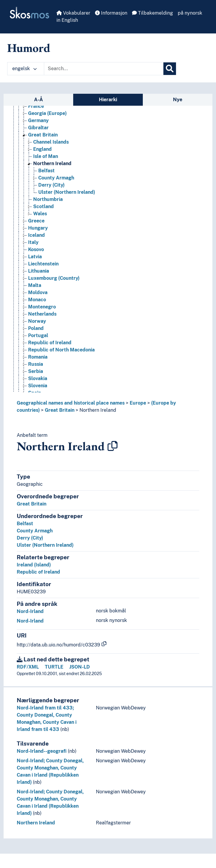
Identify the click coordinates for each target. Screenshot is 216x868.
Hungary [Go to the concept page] (38, 228)
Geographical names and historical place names (71, 403)
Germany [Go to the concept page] (38, 120)
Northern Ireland (98, 410)
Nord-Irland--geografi (42, 751)
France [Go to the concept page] (36, 106)
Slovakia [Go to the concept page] (38, 378)
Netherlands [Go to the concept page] (42, 314)
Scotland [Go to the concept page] (43, 206)
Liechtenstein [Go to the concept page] (43, 264)
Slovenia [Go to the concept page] (38, 386)
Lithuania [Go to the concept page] (39, 271)
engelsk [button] (24, 69)
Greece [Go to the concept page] (36, 221)
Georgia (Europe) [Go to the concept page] (47, 113)
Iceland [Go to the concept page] (36, 235)
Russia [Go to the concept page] (36, 364)
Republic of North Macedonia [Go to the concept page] (61, 350)
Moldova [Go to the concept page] (38, 292)
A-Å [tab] (39, 100)
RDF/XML (28, 667)
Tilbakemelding (153, 13)
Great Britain (60, 410)
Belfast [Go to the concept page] (46, 171)
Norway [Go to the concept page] (37, 321)
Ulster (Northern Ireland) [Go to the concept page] (67, 192)
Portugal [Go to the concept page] (38, 335)
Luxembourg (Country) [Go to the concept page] (54, 278)
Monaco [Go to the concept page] (37, 300)
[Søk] (170, 69)
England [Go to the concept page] (42, 149)
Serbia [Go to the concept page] (36, 371)
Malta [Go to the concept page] (35, 285)
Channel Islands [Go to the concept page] (51, 142)
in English (67, 20)
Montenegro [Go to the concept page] (42, 307)
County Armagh (35, 531)
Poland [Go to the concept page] (36, 328)
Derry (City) (30, 538)
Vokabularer (73, 13)
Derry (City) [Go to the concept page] (51, 185)
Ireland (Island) (34, 565)
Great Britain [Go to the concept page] (43, 135)
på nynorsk (190, 13)
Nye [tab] (178, 100)
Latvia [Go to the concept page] (35, 257)
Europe (138, 403)
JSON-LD (80, 667)
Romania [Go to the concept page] (38, 357)
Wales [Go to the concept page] (40, 214)
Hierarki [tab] (108, 100)
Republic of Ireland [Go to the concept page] (50, 343)
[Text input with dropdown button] (104, 69)
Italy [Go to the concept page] (33, 242)
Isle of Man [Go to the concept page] (46, 156)
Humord (29, 48)
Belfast (25, 524)
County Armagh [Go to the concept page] (56, 178)
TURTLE (54, 667)
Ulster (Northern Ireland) (45, 545)
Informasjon (111, 13)
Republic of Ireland (38, 572)
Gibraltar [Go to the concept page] (38, 128)
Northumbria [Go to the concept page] (48, 199)
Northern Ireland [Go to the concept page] (52, 163)
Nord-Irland (30, 611)
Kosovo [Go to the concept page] (36, 249)
